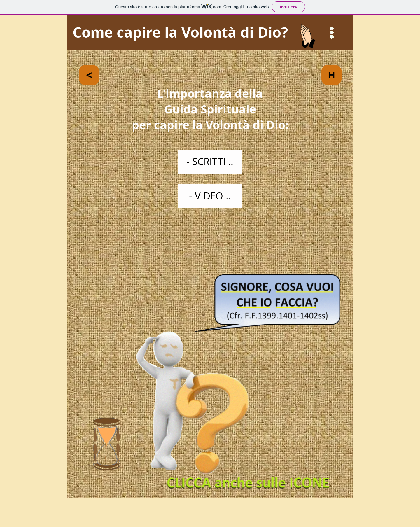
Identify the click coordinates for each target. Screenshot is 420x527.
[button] (332, 33)
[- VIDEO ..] (210, 196)
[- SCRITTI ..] (210, 162)
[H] (331, 75)
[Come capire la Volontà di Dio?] (210, 32)
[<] (89, 75)
